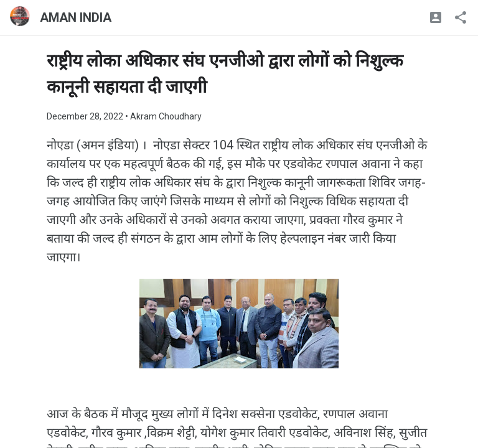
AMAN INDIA (76, 17)
